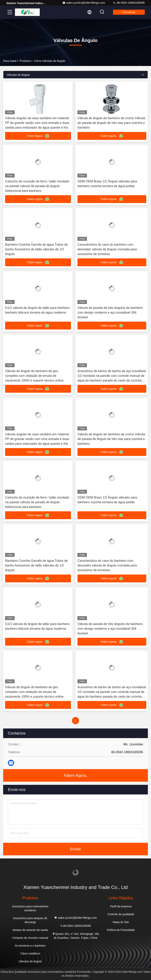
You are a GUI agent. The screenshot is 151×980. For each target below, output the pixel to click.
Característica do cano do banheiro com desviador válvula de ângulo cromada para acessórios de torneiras (107, 249)
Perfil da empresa (121, 906)
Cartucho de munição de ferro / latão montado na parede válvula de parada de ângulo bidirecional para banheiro (37, 186)
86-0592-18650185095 (129, 3)
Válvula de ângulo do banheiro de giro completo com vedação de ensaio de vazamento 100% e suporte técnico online (34, 376)
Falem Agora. (76, 775)
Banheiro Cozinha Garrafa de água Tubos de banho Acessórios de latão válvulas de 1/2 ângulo (36, 249)
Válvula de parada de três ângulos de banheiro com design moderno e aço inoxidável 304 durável (110, 312)
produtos (25, 61)
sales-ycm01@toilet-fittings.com (84, 3)
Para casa (10, 61)
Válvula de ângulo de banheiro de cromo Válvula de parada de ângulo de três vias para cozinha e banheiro (111, 123)
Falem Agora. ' (38, 136)
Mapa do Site (121, 922)
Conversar (129, 12)
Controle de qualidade (121, 914)
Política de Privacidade (121, 930)
